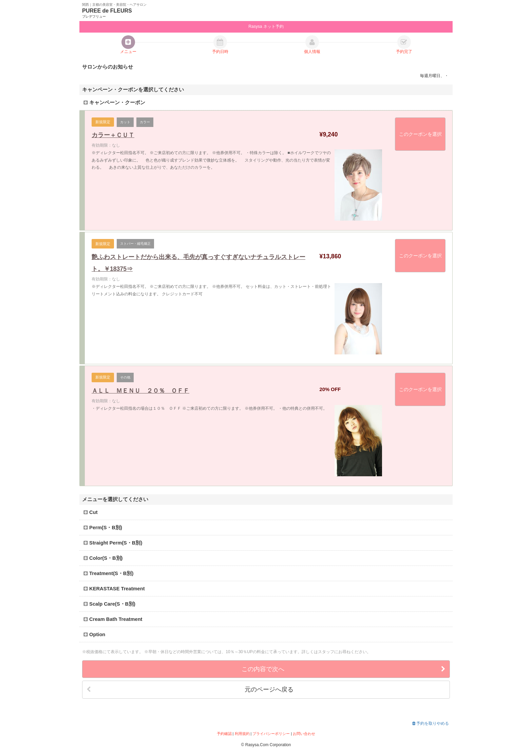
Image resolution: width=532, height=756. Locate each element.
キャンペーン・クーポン (114, 103)
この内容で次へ (344, 669)
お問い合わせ (304, 734)
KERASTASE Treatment (114, 589)
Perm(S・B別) (103, 528)
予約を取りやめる (431, 723)
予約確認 (224, 734)
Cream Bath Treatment (113, 619)
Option (94, 634)
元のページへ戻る (190, 690)
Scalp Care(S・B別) (109, 604)
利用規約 (242, 734)
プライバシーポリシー (271, 734)
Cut (91, 512)
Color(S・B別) (103, 558)
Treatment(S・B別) (109, 573)
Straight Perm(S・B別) (113, 543)
